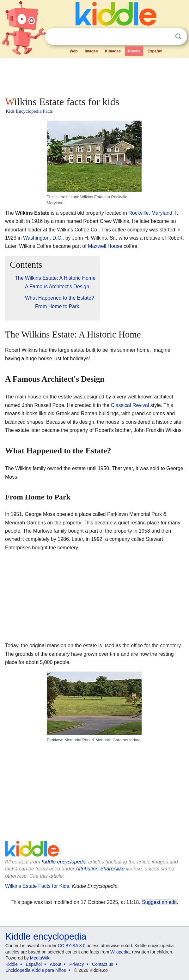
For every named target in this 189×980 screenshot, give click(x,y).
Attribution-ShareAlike (100, 869)
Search (178, 36)
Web (73, 51)
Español (155, 51)
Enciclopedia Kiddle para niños (36, 970)
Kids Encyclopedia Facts (29, 111)
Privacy (77, 964)
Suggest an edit (159, 902)
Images (91, 51)
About (56, 964)
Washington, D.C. (43, 238)
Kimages (113, 51)
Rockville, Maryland (150, 213)
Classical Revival (130, 405)
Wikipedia (120, 952)
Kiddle (12, 964)
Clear (165, 37)
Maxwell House (105, 246)
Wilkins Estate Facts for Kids (37, 886)
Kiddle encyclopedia (64, 862)
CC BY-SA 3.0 (72, 946)
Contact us (103, 964)
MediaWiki (40, 958)
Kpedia (134, 51)
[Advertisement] (94, 76)
